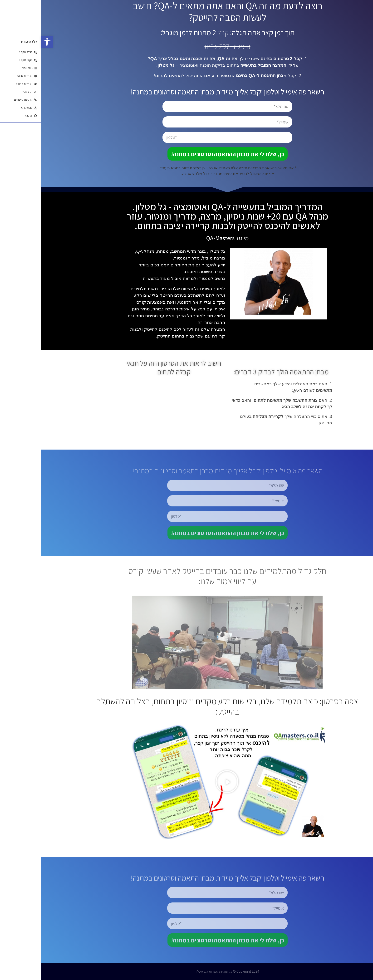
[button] (6, 42)
